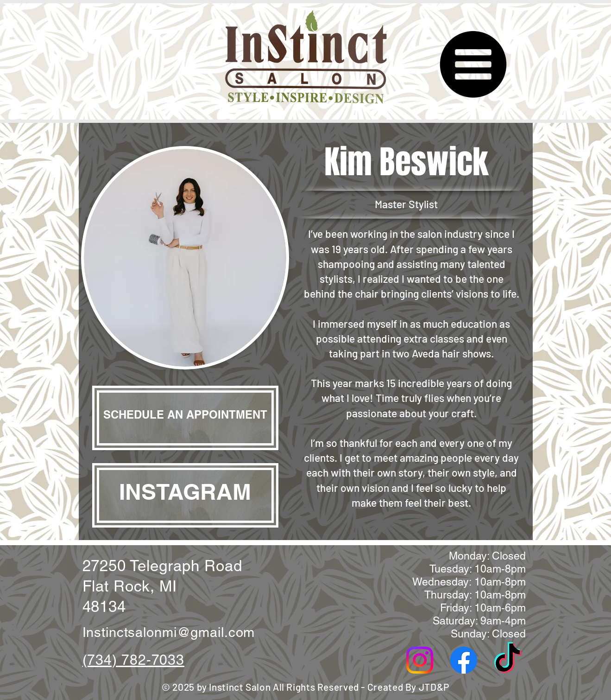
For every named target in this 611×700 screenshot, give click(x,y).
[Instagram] (420, 660)
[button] (472, 65)
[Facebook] (464, 660)
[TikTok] (508, 660)
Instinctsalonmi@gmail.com (169, 632)
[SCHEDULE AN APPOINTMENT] (185, 418)
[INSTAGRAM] (185, 495)
